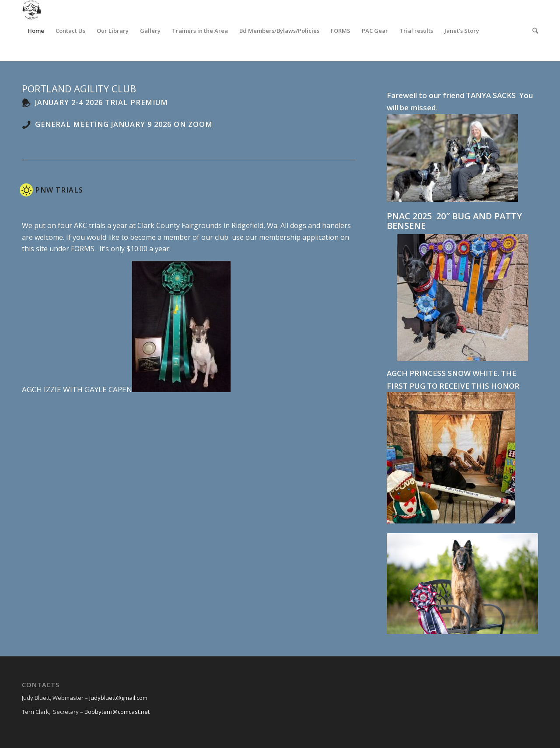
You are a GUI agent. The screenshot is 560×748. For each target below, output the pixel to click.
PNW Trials (59, 190)
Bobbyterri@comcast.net (117, 712)
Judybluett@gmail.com (118, 698)
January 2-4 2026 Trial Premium (101, 102)
